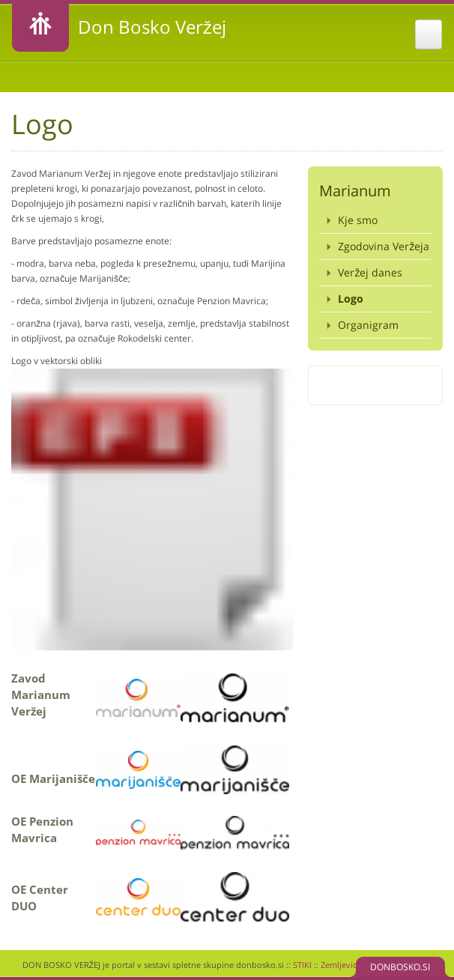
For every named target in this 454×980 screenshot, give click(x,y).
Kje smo (358, 220)
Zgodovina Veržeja (384, 246)
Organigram (368, 325)
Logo (351, 299)
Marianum (355, 191)
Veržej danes (370, 272)
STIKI (302, 965)
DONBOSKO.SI (400, 967)
